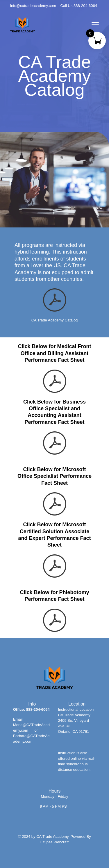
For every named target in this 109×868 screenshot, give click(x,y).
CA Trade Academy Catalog (55, 320)
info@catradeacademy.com (33, 6)
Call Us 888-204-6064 (79, 6)
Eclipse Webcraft (54, 842)
